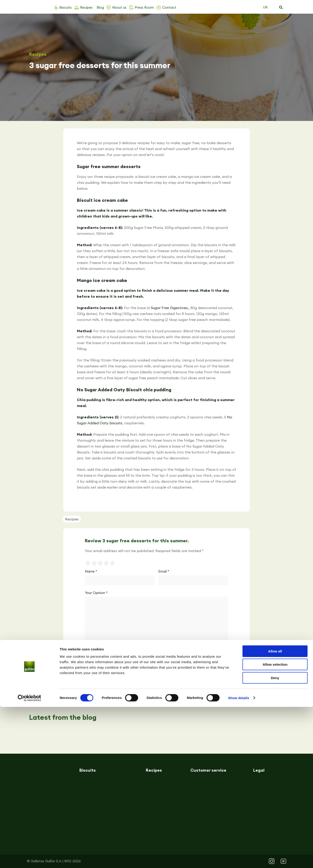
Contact (169, 7)
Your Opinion (96, 593)
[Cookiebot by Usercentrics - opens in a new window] (29, 859)
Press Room (144, 7)
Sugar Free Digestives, (170, 308)
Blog (100, 7)
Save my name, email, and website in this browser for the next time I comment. (143, 650)
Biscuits (66, 7)
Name (91, 571)
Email (164, 571)
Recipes (86, 7)
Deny (275, 839)
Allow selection (275, 826)
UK (265, 7)
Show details (239, 859)
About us (119, 7)
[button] (281, 8)
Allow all (275, 812)
